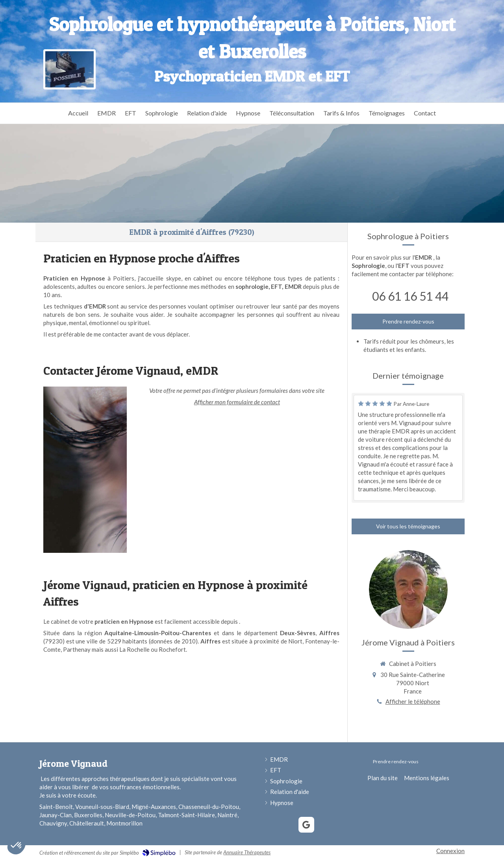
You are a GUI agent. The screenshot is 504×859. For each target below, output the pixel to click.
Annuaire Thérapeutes (247, 852)
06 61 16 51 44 (410, 296)
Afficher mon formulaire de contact (237, 402)
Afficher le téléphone (413, 701)
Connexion (450, 851)
